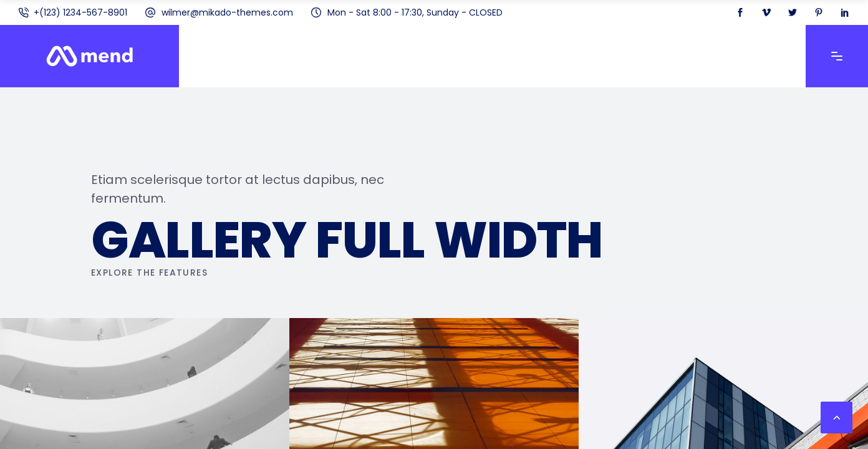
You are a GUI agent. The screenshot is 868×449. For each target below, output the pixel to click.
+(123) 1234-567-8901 (80, 12)
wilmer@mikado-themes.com (227, 12)
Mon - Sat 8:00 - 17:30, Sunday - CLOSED (415, 12)
